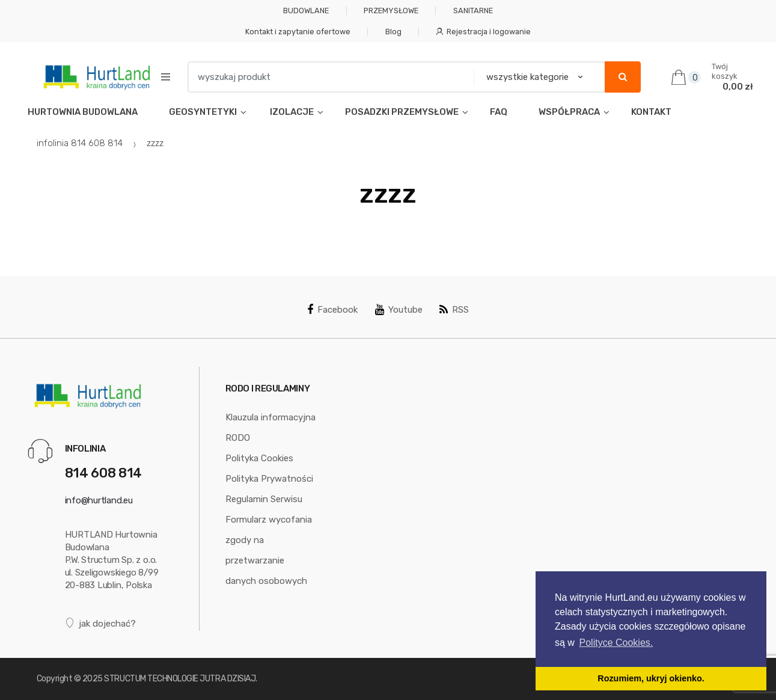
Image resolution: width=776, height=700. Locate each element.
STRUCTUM (125, 679)
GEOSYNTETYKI (203, 112)
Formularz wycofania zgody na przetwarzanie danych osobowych (269, 550)
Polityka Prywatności (269, 479)
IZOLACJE (291, 112)
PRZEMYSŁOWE (391, 11)
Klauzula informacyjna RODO (270, 428)
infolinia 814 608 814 (80, 143)
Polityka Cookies (259, 458)
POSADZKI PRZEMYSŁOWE (402, 112)
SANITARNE (473, 11)
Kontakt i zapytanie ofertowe (298, 32)
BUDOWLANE (306, 11)
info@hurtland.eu (99, 500)
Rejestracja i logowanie (483, 32)
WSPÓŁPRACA (569, 112)
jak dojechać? (101, 623)
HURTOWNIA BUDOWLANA (83, 112)
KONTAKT (651, 112)
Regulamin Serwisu (264, 499)
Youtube (399, 310)
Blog (393, 32)
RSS (454, 310)
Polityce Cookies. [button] (616, 643)
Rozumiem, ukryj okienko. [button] (651, 678)
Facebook (332, 310)
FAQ (499, 112)
